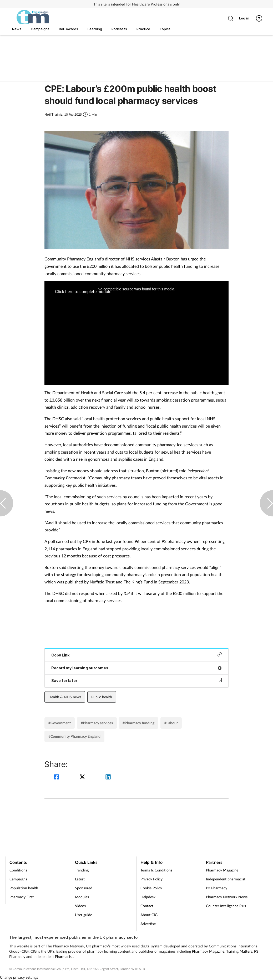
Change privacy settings (19, 977)
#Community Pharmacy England (74, 736)
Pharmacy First (22, 897)
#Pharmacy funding (138, 723)
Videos (80, 906)
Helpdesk (148, 897)
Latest (80, 879)
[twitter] (83, 778)
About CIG (149, 915)
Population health (24, 888)
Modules (82, 897)
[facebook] (57, 778)
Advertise (148, 924)
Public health (102, 697)
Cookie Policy (151, 888)
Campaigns (18, 879)
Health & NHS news (65, 697)
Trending (82, 870)
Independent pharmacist (226, 879)
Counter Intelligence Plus (226, 906)
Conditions (18, 870)
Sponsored (84, 888)
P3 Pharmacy (217, 888)
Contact (147, 906)
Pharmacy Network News (227, 897)
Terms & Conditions (156, 870)
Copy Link (136, 655)
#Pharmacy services (97, 723)
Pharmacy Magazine (222, 870)
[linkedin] (108, 778)
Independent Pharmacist (53, 956)
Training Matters (239, 951)
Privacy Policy (151, 879)
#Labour (171, 723)
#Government (60, 723)
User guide (84, 915)
